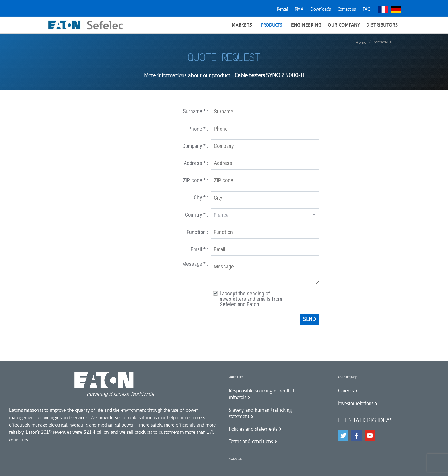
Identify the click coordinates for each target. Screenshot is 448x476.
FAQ (367, 9)
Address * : (196, 163)
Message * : (195, 264)
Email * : (199, 249)
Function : (197, 232)
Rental (282, 9)
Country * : (197, 215)
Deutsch (396, 9)
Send (310, 319)
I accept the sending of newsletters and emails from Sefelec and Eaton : (251, 299)
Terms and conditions (251, 441)
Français (383, 9)
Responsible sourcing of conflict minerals (261, 394)
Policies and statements (253, 429)
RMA (299, 9)
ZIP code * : (195, 180)
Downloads (321, 9)
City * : (201, 197)
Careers (346, 391)
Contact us (347, 9)
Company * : (195, 146)
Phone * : (198, 129)
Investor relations (356, 403)
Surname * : (195, 111)
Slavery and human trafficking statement (260, 413)
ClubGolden (237, 459)
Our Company (347, 377)
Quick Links (236, 377)
